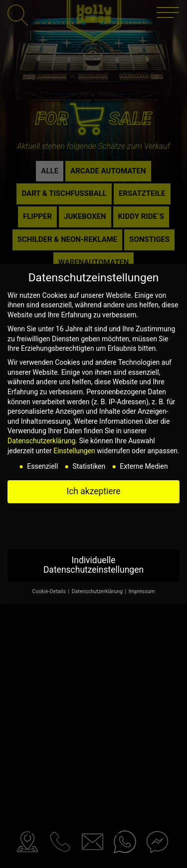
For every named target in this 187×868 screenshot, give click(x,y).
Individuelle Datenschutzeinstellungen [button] (93, 565)
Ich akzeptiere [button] (93, 491)
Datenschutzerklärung (41, 441)
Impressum (142, 591)
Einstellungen (74, 451)
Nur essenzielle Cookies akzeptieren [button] (94, 526)
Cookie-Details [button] (50, 591)
